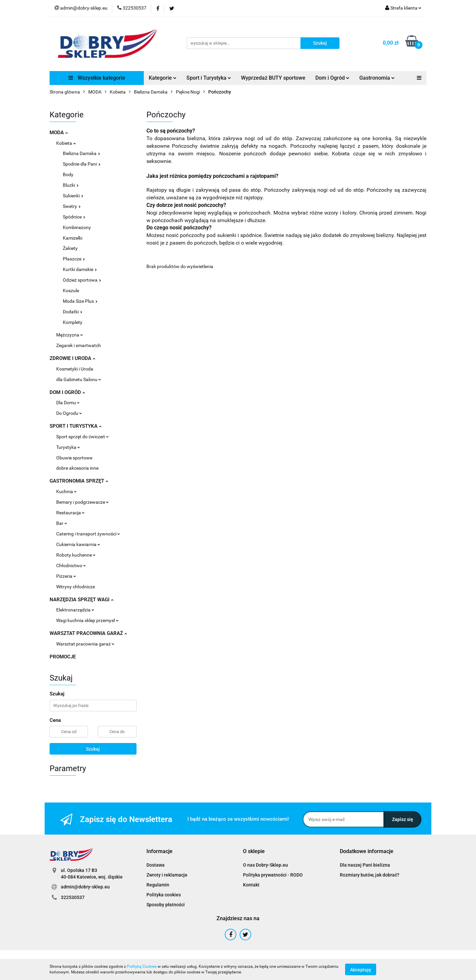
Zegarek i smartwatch (79, 345)
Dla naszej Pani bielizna (365, 865)
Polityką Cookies (142, 966)
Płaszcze (74, 259)
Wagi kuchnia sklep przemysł (87, 620)
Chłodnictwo (71, 566)
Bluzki (71, 185)
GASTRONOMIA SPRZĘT (79, 481)
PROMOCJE (63, 657)
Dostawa (156, 865)
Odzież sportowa (82, 280)
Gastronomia (377, 78)
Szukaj (93, 749)
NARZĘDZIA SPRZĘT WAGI (81, 600)
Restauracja (70, 513)
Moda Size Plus (80, 301)
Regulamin (158, 885)
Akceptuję (361, 969)
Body (68, 175)
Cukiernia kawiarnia (78, 544)
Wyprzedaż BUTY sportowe (273, 78)
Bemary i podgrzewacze (82, 502)
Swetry (72, 206)
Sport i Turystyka (209, 78)
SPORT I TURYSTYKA (76, 426)
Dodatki (73, 312)
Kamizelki (73, 238)
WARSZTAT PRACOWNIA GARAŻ (88, 633)
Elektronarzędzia (75, 610)
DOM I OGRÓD (67, 392)
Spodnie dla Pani (82, 164)
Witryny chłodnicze (76, 587)
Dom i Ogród (332, 78)
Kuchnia (66, 491)
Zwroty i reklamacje (167, 875)
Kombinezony (77, 227)
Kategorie (163, 78)
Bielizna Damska (81, 153)
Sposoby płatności (166, 905)
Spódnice (74, 217)
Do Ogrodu (69, 413)
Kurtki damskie (80, 269)
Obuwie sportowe (74, 458)
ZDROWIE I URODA (72, 358)
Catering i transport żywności (88, 534)
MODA (59, 133)
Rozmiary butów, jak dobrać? (370, 875)
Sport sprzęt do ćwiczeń (82, 437)
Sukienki (73, 196)
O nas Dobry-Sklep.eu (265, 865)
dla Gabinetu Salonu (79, 379)
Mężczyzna (70, 335)
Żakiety (70, 248)
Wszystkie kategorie (97, 78)
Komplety (73, 322)
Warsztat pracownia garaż (85, 644)
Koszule (71, 291)
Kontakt (251, 885)
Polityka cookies (164, 895)
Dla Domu (68, 403)
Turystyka (68, 447)
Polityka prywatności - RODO (273, 875)
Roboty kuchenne (76, 555)
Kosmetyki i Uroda (75, 369)
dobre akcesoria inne (77, 468)
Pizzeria (66, 576)
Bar (62, 523)
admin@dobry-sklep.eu (85, 887)
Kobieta (66, 143)
